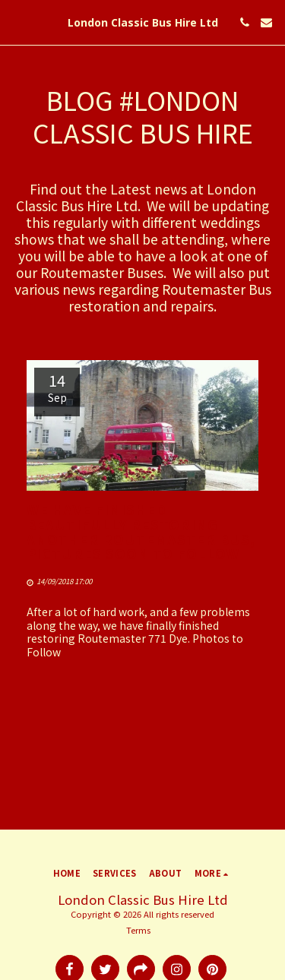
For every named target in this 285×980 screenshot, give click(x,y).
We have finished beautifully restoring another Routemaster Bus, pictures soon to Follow (141, 531)
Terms (138, 930)
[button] (17, 22)
